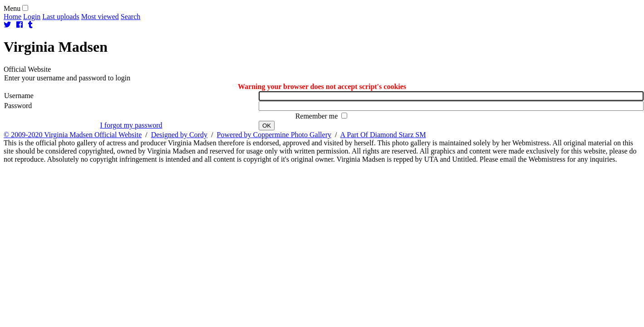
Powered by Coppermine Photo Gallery (274, 135)
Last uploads (61, 17)
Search (131, 17)
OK (267, 126)
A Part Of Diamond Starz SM (383, 135)
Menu (12, 8)
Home (12, 17)
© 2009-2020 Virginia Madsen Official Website (73, 135)
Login (32, 17)
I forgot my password (131, 125)
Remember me (318, 116)
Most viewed (100, 17)
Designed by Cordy (179, 135)
